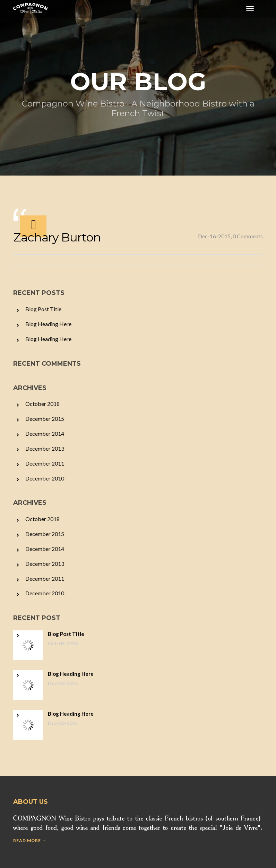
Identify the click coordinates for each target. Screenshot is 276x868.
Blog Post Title (43, 309)
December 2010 (45, 478)
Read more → (30, 840)
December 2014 (45, 433)
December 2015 (45, 419)
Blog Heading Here (48, 324)
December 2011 (45, 463)
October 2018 (42, 404)
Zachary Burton (57, 237)
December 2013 (45, 448)
